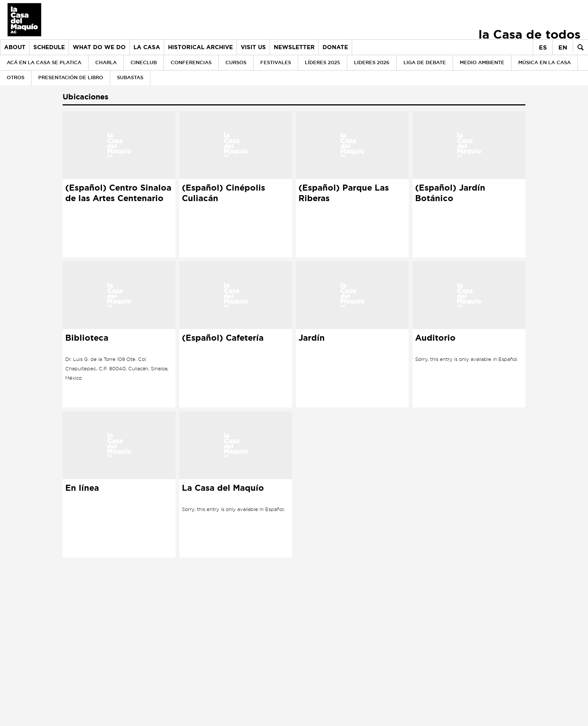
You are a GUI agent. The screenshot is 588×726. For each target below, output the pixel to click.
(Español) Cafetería (223, 338)
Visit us (253, 47)
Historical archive (200, 47)
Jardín (312, 338)
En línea (82, 488)
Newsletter (294, 47)
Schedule (49, 47)
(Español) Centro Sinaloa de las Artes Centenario (118, 193)
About (15, 47)
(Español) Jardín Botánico (450, 193)
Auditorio (435, 338)
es (543, 47)
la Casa (147, 47)
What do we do (99, 47)
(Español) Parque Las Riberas (344, 193)
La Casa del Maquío (223, 488)
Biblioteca (87, 338)
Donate (335, 47)
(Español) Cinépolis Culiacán (223, 193)
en (563, 47)
